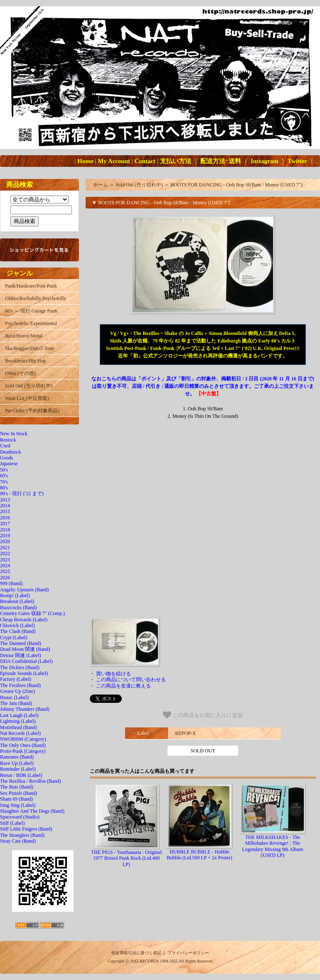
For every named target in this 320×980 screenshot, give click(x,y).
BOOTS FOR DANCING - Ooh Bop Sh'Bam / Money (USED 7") (236, 185)
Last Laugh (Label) (19, 715)
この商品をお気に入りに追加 (203, 715)
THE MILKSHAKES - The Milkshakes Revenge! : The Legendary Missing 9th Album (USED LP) (273, 846)
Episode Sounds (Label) (24, 673)
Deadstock (11, 452)
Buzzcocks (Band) (18, 608)
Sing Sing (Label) (18, 805)
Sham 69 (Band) (16, 799)
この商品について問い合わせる (131, 680)
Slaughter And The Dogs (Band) (32, 811)
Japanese (9, 464)
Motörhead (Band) (18, 727)
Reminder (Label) (18, 769)
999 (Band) (11, 583)
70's (4, 482)
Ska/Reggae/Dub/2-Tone (30, 348)
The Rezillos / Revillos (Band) (31, 781)
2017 (5, 523)
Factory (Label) (16, 679)
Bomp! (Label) (15, 595)
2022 (5, 553)
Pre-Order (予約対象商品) (32, 411)
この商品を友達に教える (123, 686)
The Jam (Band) (16, 703)
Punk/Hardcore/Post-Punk (31, 286)
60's (4, 476)
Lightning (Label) (18, 721)
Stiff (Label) (12, 823)
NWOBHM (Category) (23, 739)
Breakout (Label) (17, 601)
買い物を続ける (113, 674)
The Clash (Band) (18, 631)
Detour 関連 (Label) (21, 655)
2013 (5, 500)
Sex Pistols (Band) (18, 793)
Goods (6, 458)
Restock (8, 440)
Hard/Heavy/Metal (24, 336)
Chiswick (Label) (17, 625)
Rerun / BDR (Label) (21, 775)
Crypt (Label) (14, 638)
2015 (5, 511)
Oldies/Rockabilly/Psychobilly (36, 298)
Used (5, 446)
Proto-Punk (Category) (23, 751)
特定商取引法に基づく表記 (136, 953)
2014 (5, 506)
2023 (5, 560)
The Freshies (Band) (20, 685)
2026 (5, 578)
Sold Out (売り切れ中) (29, 386)
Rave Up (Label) (17, 763)
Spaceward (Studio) (20, 817)
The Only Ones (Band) (23, 745)
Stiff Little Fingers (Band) (26, 829)
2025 (5, 571)
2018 (5, 530)
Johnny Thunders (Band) (25, 709)
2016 (5, 518)
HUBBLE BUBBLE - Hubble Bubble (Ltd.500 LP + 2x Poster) (199, 855)
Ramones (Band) (17, 757)
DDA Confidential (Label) (26, 661)
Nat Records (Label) (20, 733)
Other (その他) (20, 373)
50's (4, 470)
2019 (5, 536)
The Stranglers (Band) (22, 835)
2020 (5, 541)
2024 (5, 566)
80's (4, 488)
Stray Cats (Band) (18, 841)
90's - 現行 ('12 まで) (22, 494)
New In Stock (14, 434)
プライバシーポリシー (188, 953)
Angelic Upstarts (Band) (24, 590)
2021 (5, 548)
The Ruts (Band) (17, 787)
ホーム (101, 185)
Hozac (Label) (14, 697)
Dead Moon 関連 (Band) (25, 649)
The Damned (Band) (21, 643)
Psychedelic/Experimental (31, 323)
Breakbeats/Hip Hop (25, 361)
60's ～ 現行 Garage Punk (31, 311)
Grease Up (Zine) (17, 691)
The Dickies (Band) (20, 667)
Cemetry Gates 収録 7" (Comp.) (32, 613)
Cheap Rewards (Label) (24, 620)
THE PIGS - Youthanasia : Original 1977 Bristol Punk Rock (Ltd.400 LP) (126, 858)
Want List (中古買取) (27, 398)
